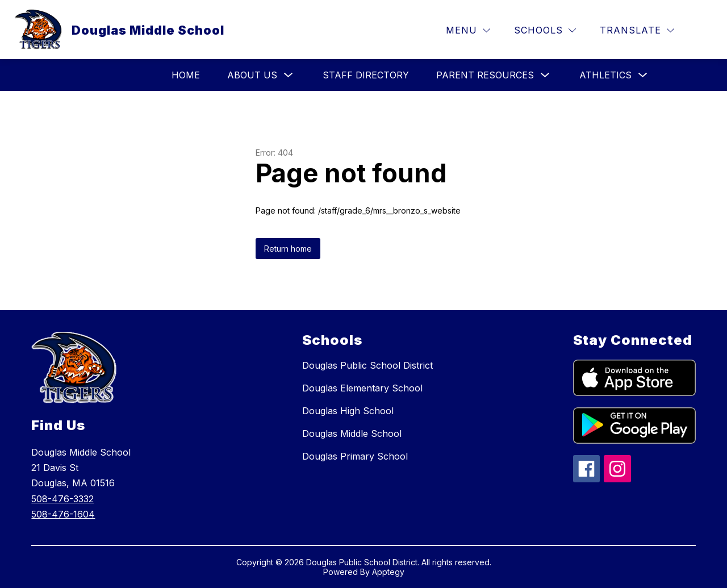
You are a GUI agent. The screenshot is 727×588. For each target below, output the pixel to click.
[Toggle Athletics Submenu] (643, 75)
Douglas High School (348, 411)
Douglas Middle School (352, 433)
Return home (288, 249)
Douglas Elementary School (362, 388)
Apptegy (388, 572)
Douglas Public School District (367, 365)
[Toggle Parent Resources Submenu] (545, 75)
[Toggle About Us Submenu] (289, 75)
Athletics (605, 75)
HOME (186, 75)
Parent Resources (485, 75)
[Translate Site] (637, 30)
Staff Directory (366, 75)
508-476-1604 (63, 514)
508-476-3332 (62, 499)
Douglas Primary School (355, 456)
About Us (252, 75)
